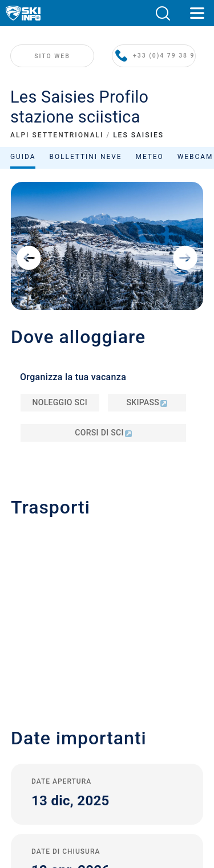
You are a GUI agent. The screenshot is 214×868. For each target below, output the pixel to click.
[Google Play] (81, 811)
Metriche (110, 733)
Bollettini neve (85, 162)
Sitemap (107, 721)
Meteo (150, 162)
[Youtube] (64, 781)
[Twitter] (95, 781)
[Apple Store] (143, 811)
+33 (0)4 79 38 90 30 (160, 81)
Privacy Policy (107, 695)
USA (128, 733)
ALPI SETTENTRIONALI (57, 140)
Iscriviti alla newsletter (107, 666)
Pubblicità (107, 648)
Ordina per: (105, 188)
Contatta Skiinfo (107, 633)
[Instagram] (126, 781)
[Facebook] (158, 781)
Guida (23, 162)
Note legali (107, 682)
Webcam (195, 162)
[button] (163, 13)
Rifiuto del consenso (107, 746)
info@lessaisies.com (69, 433)
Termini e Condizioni (107, 708)
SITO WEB (56, 81)
